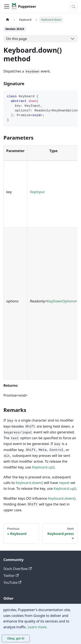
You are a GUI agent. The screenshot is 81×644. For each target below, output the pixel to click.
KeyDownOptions (61, 301)
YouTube (12, 582)
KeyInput (37, 192)
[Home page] (8, 20)
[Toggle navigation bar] (7, 6)
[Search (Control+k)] (73, 6)
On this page (17, 39)
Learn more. (37, 627)
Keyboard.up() (43, 467)
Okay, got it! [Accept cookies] (16, 638)
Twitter (11, 576)
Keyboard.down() (29, 483)
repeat (64, 483)
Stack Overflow (17, 569)
